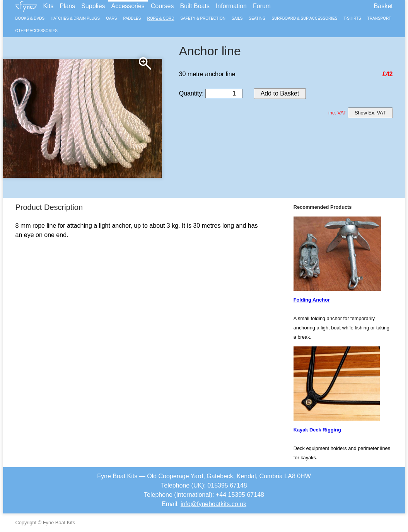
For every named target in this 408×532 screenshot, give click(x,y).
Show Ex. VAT (370, 113)
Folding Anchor (312, 300)
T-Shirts (352, 18)
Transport (379, 18)
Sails (237, 18)
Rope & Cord (160, 18)
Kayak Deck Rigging (317, 430)
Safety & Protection (203, 18)
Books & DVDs (30, 18)
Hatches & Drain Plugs (75, 18)
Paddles (132, 18)
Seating (257, 18)
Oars (111, 18)
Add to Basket (280, 93)
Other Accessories (37, 31)
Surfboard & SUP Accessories (304, 18)
